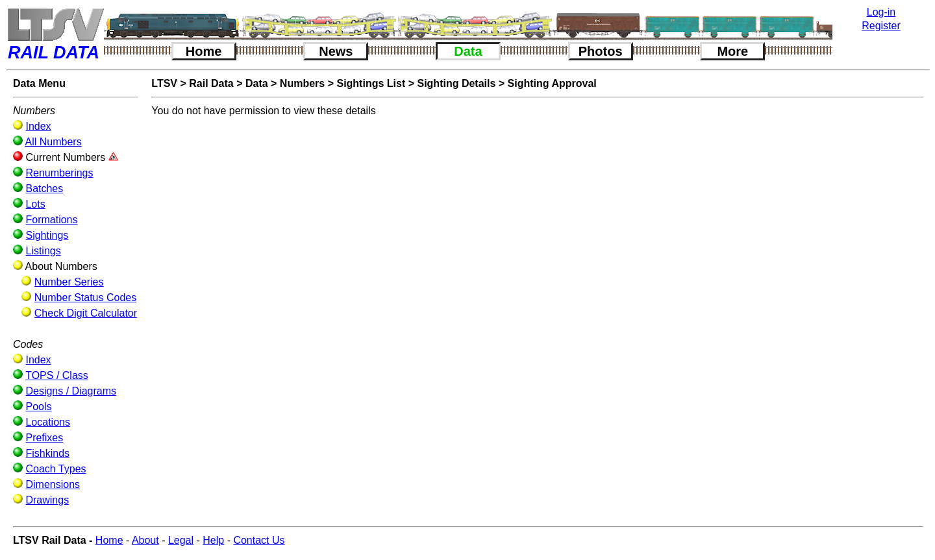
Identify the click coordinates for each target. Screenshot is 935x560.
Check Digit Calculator (86, 313)
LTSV (164, 83)
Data (468, 51)
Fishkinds (47, 453)
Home (204, 51)
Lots (35, 204)
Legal (181, 540)
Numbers (302, 83)
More (732, 51)
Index (38, 126)
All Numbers (54, 142)
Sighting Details (456, 83)
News (336, 51)
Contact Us (259, 540)
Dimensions (53, 484)
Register (881, 26)
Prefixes (44, 438)
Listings (43, 251)
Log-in (881, 12)
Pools (38, 407)
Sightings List (371, 83)
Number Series (69, 282)
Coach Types (56, 469)
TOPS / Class (57, 375)
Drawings (47, 500)
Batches (44, 189)
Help (213, 540)
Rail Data (211, 83)
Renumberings (59, 173)
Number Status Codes (85, 298)
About (145, 540)
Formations (51, 220)
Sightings (47, 235)
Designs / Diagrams (71, 391)
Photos (601, 51)
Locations (48, 422)
